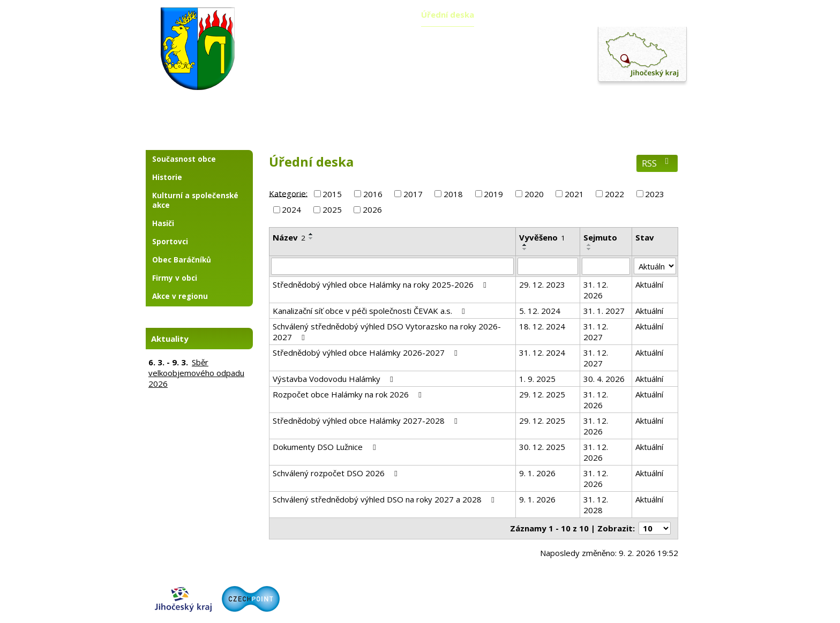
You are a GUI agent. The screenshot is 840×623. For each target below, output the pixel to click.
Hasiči (163, 223)
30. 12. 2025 (542, 447)
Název (289, 237)
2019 (493, 194)
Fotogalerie (595, 14)
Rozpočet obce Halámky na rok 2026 (349, 394)
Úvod (252, 14)
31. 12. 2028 (596, 505)
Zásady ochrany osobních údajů (477, 601)
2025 (332, 209)
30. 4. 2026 (604, 379)
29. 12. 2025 (542, 394)
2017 (413, 194)
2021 (574, 194)
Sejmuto (600, 237)
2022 (614, 194)
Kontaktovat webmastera (547, 591)
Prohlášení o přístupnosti (636, 591)
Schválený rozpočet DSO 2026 (337, 473)
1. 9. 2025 (537, 379)
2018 (453, 194)
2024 (291, 209)
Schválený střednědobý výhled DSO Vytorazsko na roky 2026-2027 (387, 332)
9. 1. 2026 (537, 473)
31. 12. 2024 (542, 352)
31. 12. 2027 (596, 332)
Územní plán (523, 14)
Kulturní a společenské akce (195, 200)
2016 (373, 194)
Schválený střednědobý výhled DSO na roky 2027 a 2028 (385, 499)
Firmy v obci (175, 278)
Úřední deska (448, 14)
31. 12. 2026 (596, 290)
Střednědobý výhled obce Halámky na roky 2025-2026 (381, 284)
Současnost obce (184, 159)
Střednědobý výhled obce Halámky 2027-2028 (367, 421)
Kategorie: (288, 193)
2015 (332, 194)
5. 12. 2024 (540, 311)
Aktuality (305, 14)
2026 (372, 209)
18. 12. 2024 (542, 326)
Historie (167, 177)
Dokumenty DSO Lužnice (326, 447)
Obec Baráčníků (182, 260)
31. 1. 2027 (604, 311)
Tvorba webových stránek (512, 610)
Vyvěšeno (542, 237)
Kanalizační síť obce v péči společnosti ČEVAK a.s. (370, 311)
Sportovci (170, 242)
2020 (534, 194)
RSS (657, 163)
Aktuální (649, 284)
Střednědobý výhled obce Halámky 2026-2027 (367, 352)
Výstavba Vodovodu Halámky (335, 379)
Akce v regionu (180, 296)
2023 (655, 194)
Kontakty (662, 14)
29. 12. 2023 (542, 284)
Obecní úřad (373, 14)
